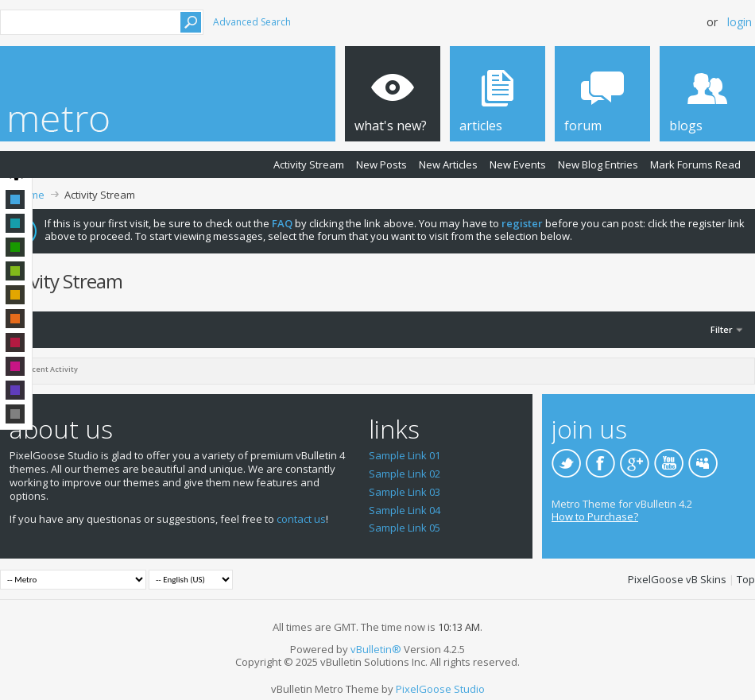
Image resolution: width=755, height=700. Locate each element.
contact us (301, 519)
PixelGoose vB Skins (677, 579)
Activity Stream (309, 164)
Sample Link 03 (405, 492)
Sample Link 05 (405, 528)
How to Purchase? (595, 516)
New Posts (381, 164)
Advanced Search (252, 22)
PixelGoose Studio (440, 689)
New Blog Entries (598, 164)
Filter (722, 329)
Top (746, 579)
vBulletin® (376, 649)
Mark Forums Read (695, 164)
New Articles (448, 164)
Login (740, 22)
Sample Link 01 (405, 455)
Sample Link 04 (405, 510)
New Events (518, 164)
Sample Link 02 (405, 474)
